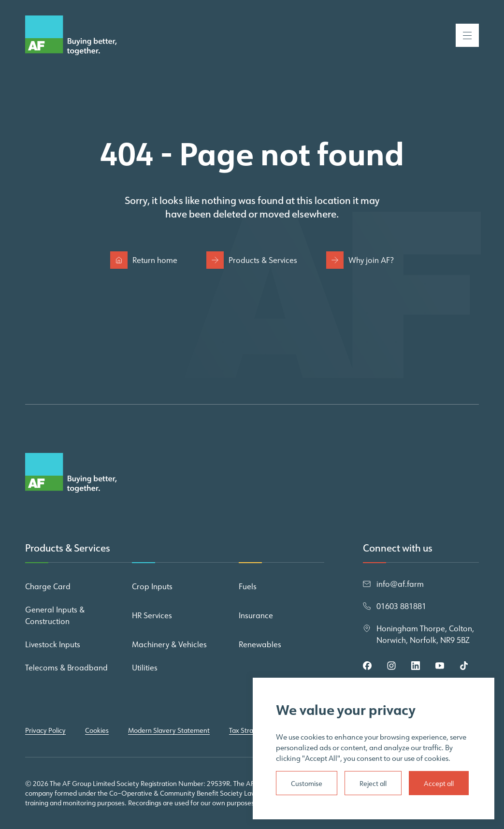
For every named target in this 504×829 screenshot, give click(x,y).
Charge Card (48, 586)
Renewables (260, 644)
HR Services (152, 615)
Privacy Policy (45, 730)
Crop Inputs (152, 586)
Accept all (439, 784)
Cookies (97, 730)
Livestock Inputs (53, 644)
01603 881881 (401, 606)
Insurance (256, 615)
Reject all (373, 784)
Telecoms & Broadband (66, 668)
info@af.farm (400, 584)
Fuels (248, 586)
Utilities (145, 668)
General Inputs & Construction (55, 615)
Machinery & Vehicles (169, 644)
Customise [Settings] (307, 784)
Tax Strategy (248, 730)
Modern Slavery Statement (169, 730)
